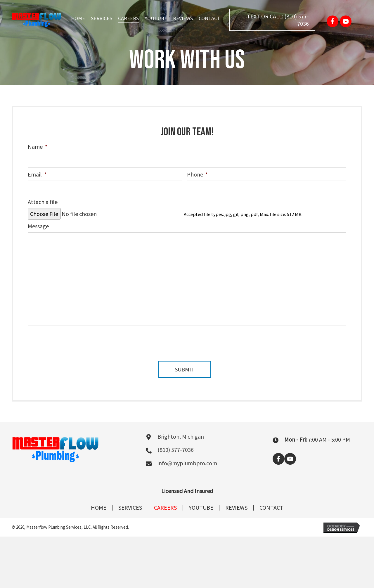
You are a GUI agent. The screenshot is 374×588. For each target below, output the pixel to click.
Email (37, 174)
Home (99, 508)
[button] (272, 20)
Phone (197, 174)
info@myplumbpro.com (187, 463)
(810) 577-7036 (176, 450)
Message (38, 226)
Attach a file (43, 202)
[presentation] (72, 340)
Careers (165, 508)
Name (37, 147)
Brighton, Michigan (181, 436)
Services (130, 508)
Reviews (236, 508)
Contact (271, 508)
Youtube (201, 508)
